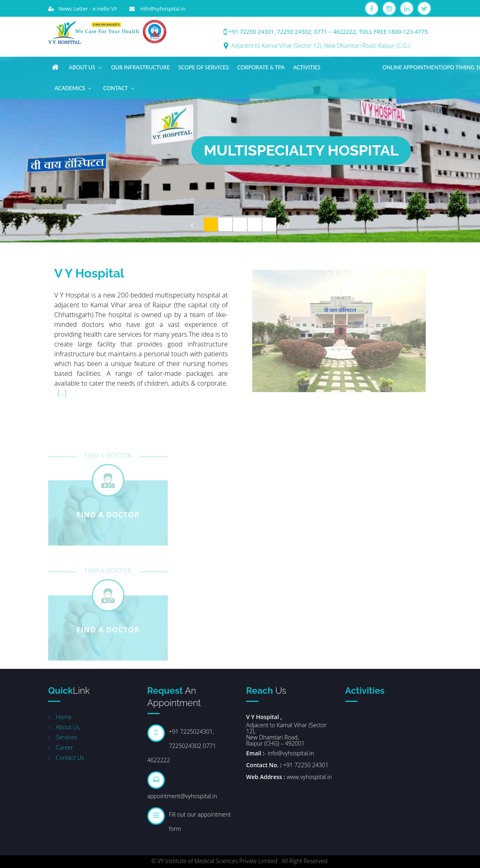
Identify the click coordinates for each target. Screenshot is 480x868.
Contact (119, 87)
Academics (74, 87)
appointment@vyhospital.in (182, 796)
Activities (307, 67)
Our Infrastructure (140, 67)
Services (66, 737)
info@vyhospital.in (160, 9)
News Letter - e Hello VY (86, 9)
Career (64, 747)
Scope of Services (204, 67)
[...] (62, 394)
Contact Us (70, 758)
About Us (86, 66)
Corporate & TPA (261, 67)
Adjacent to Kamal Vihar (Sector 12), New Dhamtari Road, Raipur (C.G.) (321, 46)
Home (64, 717)
